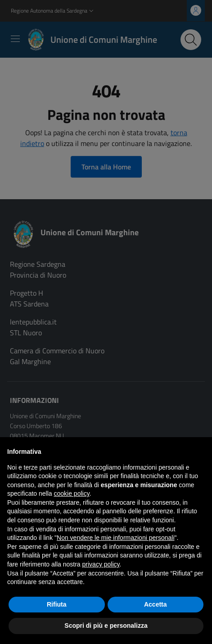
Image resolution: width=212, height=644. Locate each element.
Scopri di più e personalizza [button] (106, 626)
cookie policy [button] (72, 493)
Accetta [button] (156, 604)
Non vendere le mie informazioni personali (115, 538)
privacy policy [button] (101, 564)
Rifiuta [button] (57, 604)
